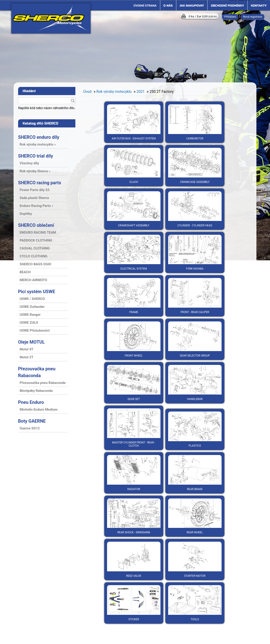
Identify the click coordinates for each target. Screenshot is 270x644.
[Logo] (51, 18)
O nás (168, 6)
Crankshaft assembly (134, 209)
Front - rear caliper (195, 296)
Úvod (87, 92)
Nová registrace (253, 17)
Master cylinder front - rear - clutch (134, 428)
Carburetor (195, 122)
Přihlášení (230, 17)
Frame (134, 296)
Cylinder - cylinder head (195, 209)
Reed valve (134, 560)
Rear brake (195, 473)
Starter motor (195, 560)
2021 (141, 92)
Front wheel (134, 339)
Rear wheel (195, 516)
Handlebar (195, 383)
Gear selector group (195, 339)
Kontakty (259, 6)
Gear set (134, 383)
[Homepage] (145, 6)
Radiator (134, 473)
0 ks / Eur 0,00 (203, 16)
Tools (195, 603)
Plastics (195, 429)
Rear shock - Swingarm (134, 516)
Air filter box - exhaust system (134, 122)
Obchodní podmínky (227, 6)
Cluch (134, 166)
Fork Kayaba (195, 253)
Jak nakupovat (192, 6)
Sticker (134, 603)
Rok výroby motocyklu (114, 92)
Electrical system (134, 253)
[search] (73, 101)
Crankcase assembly (195, 166)
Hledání (29, 91)
